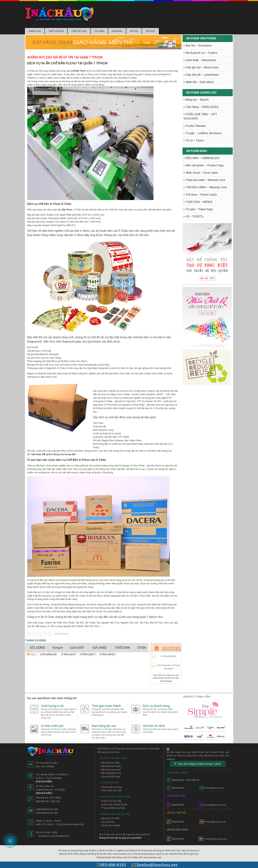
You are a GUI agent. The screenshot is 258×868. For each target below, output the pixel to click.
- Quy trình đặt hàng (110, 777)
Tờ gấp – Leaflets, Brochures (204, 133)
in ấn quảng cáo (48, 654)
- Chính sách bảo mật (111, 790)
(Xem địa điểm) (44, 782)
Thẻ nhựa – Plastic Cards (201, 195)
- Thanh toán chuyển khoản (114, 804)
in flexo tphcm (108, 654)
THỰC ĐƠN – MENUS (199, 202)
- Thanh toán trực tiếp (111, 801)
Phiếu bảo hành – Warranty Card (205, 180)
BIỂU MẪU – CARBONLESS (203, 158)
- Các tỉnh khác (107, 822)
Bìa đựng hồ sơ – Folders (202, 53)
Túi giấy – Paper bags (199, 209)
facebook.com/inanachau (54, 836)
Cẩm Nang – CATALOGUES (202, 107)
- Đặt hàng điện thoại (110, 773)
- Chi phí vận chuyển (110, 825)
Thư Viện (99, 31)
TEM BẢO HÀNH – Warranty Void (206, 187)
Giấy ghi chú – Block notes (202, 67)
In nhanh (117, 31)
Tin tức (134, 31)
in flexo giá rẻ (68, 654)
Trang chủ (35, 31)
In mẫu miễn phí (169, 656)
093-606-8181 (112, 865)
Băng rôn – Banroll (197, 100)
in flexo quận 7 (88, 654)
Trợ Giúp (150, 31)
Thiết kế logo (79, 31)
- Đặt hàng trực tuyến (110, 766)
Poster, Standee (196, 126)
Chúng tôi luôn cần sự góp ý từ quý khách (120, 838)
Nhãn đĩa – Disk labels (200, 82)
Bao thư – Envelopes (199, 46)
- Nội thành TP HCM (110, 818)
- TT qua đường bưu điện (112, 808)
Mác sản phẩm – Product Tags (205, 165)
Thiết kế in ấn (56, 31)
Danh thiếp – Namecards (201, 60)
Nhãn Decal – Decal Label (202, 173)
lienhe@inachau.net (155, 865)
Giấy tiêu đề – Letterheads (202, 75)
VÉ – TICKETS (195, 217)
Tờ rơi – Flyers (195, 140)
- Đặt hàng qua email (110, 770)
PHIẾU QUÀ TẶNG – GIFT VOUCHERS (200, 116)
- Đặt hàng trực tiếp (110, 763)
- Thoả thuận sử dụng (111, 787)
